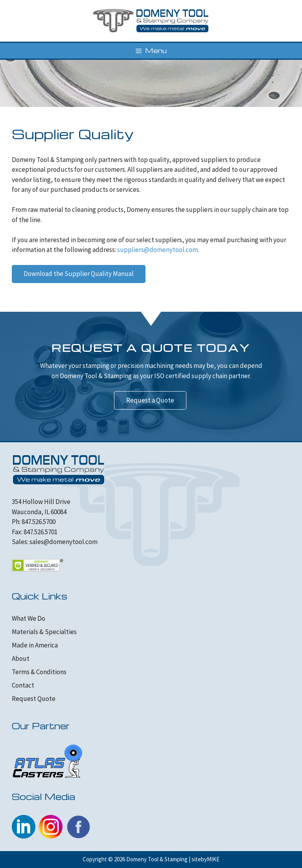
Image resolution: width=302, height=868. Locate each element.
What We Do (29, 618)
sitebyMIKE (205, 859)
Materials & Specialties (44, 632)
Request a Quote (150, 400)
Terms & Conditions (39, 672)
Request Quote (34, 699)
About (21, 658)
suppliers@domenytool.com (157, 250)
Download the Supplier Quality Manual (79, 274)
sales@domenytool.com (64, 542)
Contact (23, 685)
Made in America (35, 645)
